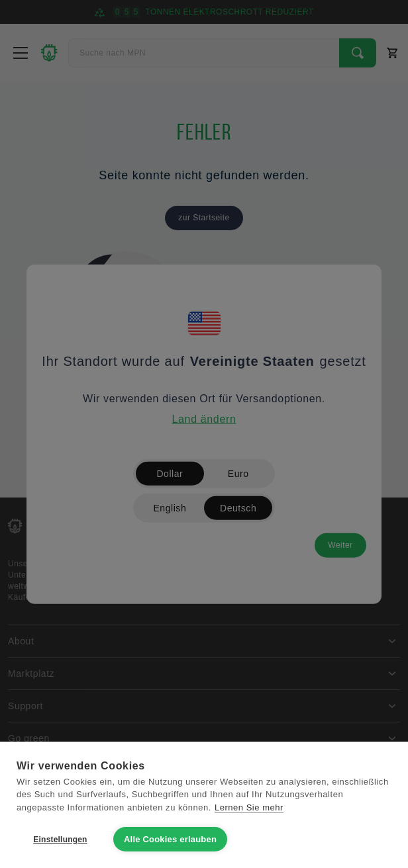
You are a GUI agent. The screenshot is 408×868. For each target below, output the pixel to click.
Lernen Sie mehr (249, 807)
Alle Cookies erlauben (170, 839)
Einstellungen (60, 840)
